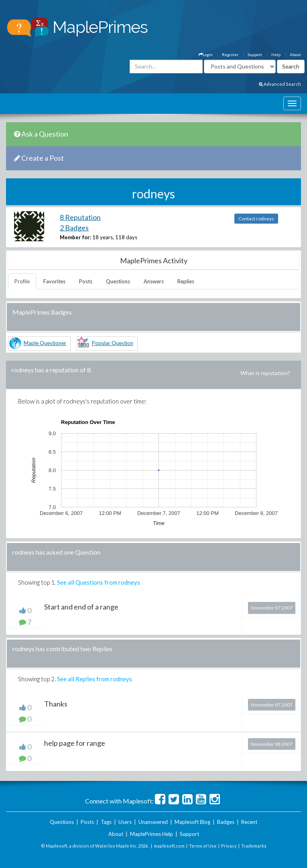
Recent (249, 822)
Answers (154, 281)
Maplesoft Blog (192, 822)
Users (125, 822)
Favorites (54, 281)
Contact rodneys (256, 219)
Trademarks (254, 846)
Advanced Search (280, 84)
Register (230, 55)
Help (276, 55)
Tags (106, 822)
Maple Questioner (45, 343)
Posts (86, 281)
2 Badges (74, 228)
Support (255, 55)
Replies (186, 281)
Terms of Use (203, 846)
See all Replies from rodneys (95, 679)
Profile (22, 281)
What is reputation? (265, 373)
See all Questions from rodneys (99, 582)
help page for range (75, 743)
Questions (118, 281)
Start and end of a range (81, 607)
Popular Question (113, 343)
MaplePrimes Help (151, 834)
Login (206, 55)
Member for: (75, 237)
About (295, 55)
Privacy (229, 846)
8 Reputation (80, 217)
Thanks (56, 704)
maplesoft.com (169, 846)
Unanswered (153, 822)
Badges (226, 822)
